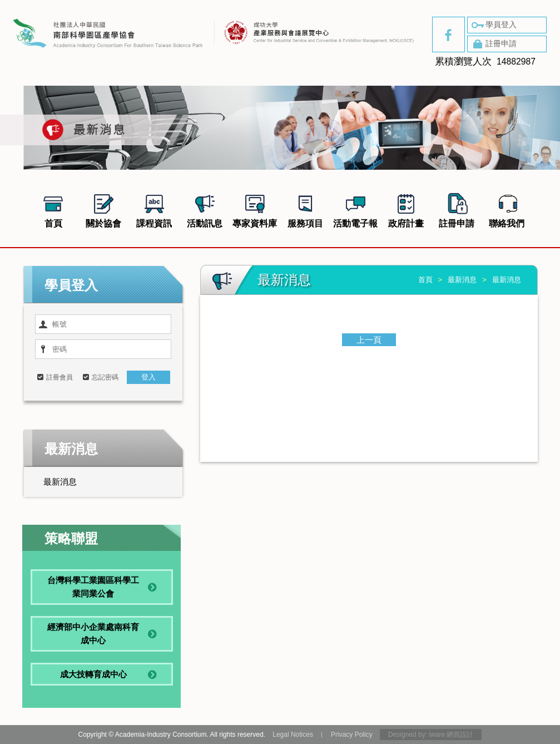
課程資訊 (154, 209)
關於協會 (103, 209)
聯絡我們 (507, 209)
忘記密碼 (105, 377)
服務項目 (305, 209)
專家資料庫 (255, 209)
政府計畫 (406, 209)
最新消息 (60, 482)
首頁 (53, 209)
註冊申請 (493, 44)
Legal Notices (293, 735)
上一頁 (369, 340)
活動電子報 (355, 209)
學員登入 (493, 25)
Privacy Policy (352, 735)
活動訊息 (205, 209)
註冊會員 (60, 377)
